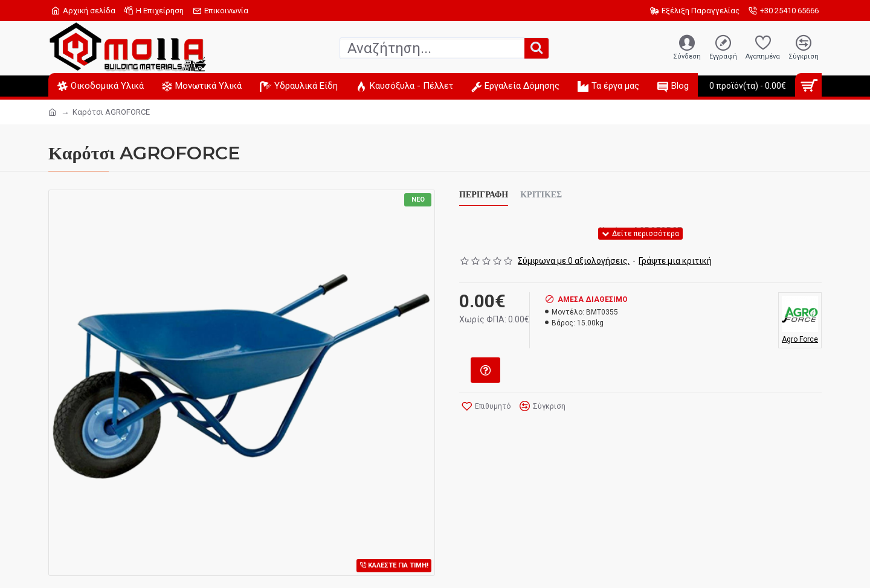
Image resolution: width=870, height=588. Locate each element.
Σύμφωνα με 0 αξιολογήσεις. (574, 261)
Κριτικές (541, 195)
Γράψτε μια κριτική (675, 261)
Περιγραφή (484, 195)
